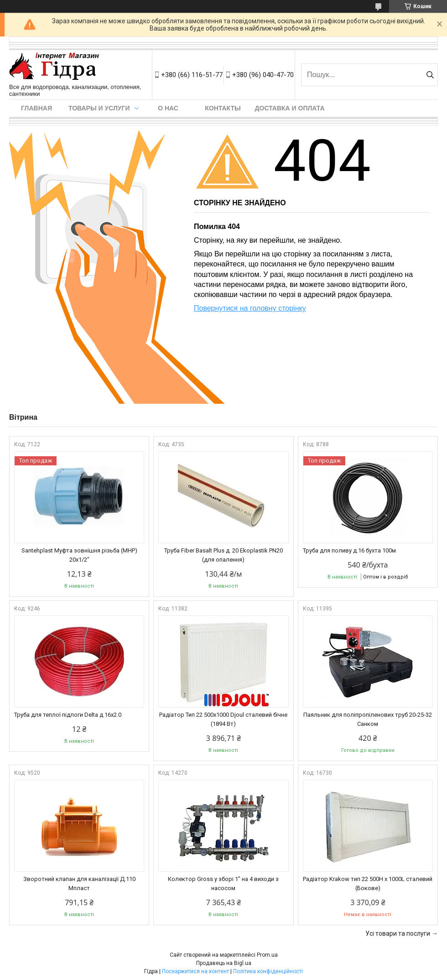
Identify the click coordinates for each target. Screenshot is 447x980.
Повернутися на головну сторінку (250, 308)
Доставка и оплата (290, 108)
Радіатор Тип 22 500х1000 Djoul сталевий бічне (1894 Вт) (223, 719)
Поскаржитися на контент (195, 971)
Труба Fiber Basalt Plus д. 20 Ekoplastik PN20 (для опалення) (223, 555)
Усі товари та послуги (398, 933)
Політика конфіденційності (268, 971)
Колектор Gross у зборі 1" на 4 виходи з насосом (223, 884)
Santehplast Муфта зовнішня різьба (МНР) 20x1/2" (79, 555)
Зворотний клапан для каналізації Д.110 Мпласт (79, 884)
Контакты (223, 108)
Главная (36, 108)
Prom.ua (267, 955)
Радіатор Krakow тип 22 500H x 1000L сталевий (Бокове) (368, 884)
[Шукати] (430, 75)
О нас (168, 108)
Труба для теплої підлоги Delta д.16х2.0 (68, 715)
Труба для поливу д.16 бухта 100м (349, 550)
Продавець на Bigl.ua (224, 963)
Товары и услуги (99, 108)
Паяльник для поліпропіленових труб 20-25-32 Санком (368, 719)
